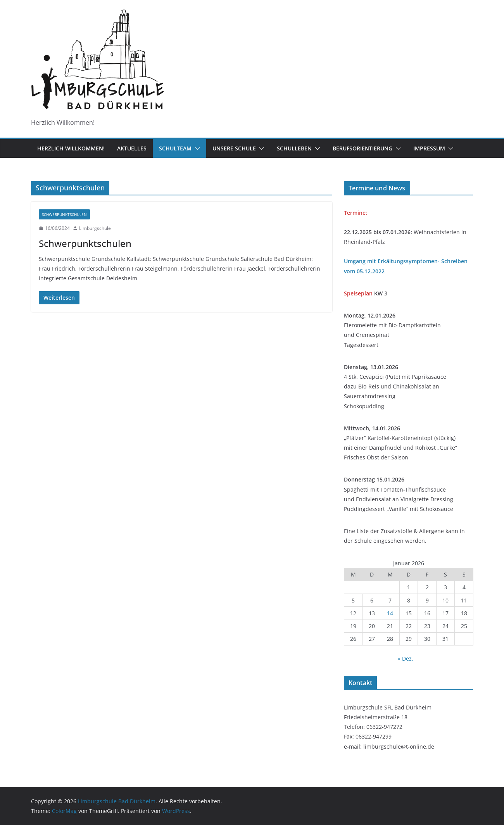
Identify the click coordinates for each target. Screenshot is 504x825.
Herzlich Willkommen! (71, 148)
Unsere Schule (234, 148)
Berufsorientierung (362, 148)
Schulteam (175, 148)
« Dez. (406, 658)
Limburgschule (95, 228)
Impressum (429, 148)
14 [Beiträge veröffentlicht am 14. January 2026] (390, 613)
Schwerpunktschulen (64, 214)
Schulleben (294, 148)
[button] (196, 148)
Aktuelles (132, 148)
